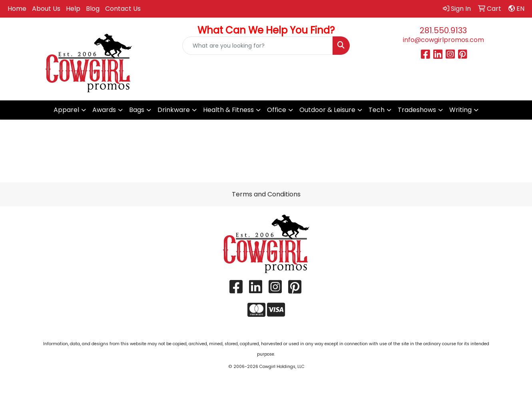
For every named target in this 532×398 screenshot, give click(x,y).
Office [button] (277, 110)
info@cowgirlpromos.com (443, 40)
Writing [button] (460, 110)
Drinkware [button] (174, 110)
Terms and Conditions (266, 194)
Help (73, 9)
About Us (46, 9)
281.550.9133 (443, 30)
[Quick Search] (258, 46)
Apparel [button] (66, 110)
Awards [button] (104, 110)
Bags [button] (137, 110)
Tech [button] (377, 110)
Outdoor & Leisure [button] (327, 110)
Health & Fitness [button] (228, 110)
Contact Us (123, 9)
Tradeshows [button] (417, 110)
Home (17, 9)
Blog (93, 9)
